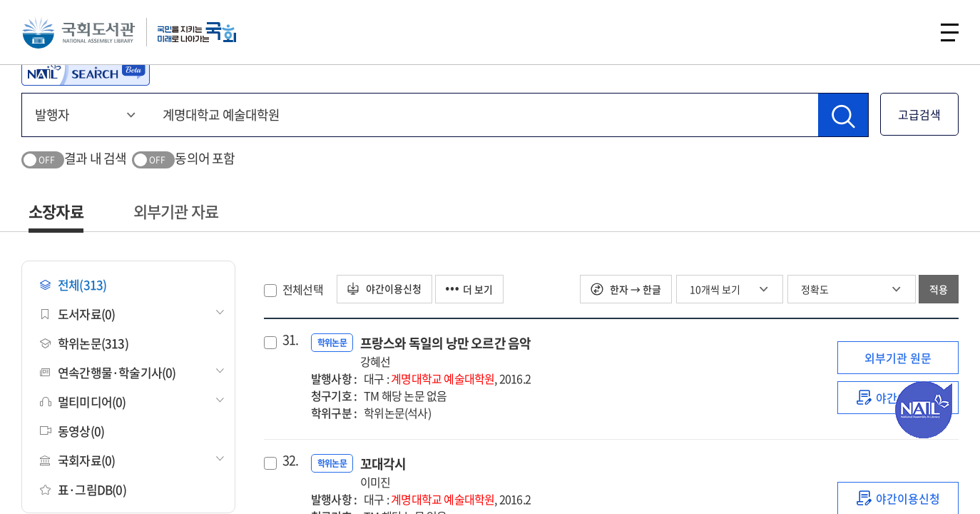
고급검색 (919, 114)
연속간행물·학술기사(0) (108, 372)
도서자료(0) (77, 314)
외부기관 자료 (176, 211)
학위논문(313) (84, 343)
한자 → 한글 (626, 289)
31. (291, 340)
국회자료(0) (77, 460)
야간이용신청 (385, 289)
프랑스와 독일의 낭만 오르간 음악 (446, 352)
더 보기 (470, 289)
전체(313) (73, 284)
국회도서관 (78, 32)
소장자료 (56, 211)
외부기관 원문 (898, 358)
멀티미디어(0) (83, 402)
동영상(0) (72, 431)
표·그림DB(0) (83, 489)
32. (291, 460)
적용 (939, 289)
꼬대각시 (383, 472)
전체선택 (303, 289)
